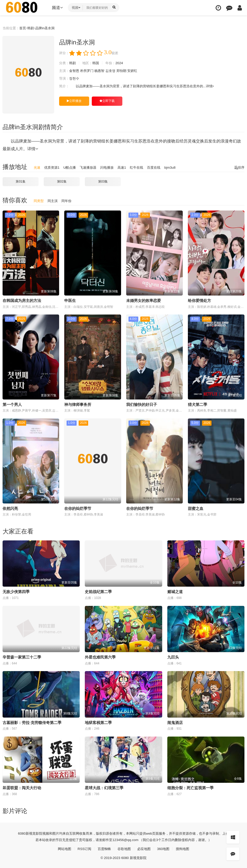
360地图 (165, 848)
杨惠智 (103, 71)
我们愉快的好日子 (142, 404)
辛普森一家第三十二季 (22, 657)
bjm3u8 (178, 167)
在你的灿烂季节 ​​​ (78, 508)
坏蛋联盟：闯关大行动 (22, 787)
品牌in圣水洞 (48, 28)
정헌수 (75, 79)
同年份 (68, 201)
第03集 (103, 182)
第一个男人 (12, 404)
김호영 (114, 71)
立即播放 (74, 101)
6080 (14, 833)
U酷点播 (72, 167)
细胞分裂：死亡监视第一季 (190, 787)
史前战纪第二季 (98, 591)
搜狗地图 (186, 848)
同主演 (54, 201)
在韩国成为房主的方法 (22, 301)
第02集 (62, 182)
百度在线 (161, 167)
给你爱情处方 (199, 301)
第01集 (20, 182)
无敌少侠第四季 (16, 591)
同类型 (39, 201)
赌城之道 (175, 591)
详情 (221, 86)
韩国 (98, 63)
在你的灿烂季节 (140, 508)
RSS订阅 (82, 848)
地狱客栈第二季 (98, 722)
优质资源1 (53, 167)
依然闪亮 (10, 508)
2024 (123, 63)
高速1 (127, 167)
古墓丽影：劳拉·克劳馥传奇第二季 (32, 722)
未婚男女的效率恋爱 (144, 301)
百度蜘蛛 (103, 848)
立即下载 (107, 101)
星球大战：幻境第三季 (104, 787)
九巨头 (173, 657)
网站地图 (61, 848)
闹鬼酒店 (175, 722)
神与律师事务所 (78, 404)
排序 (239, 167)
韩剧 (33, 28)
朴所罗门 (89, 71)
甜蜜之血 (196, 508)
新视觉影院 (27, 833)
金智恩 (75, 71)
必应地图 (145, 848)
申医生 (70, 301)
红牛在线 (143, 167)
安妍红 (138, 71)
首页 (24, 28)
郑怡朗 (126, 71)
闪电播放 (111, 167)
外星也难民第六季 (100, 657)
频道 (57, 8)
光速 (37, 167)
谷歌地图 (124, 848)
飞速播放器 (91, 167)
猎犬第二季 (198, 404)
